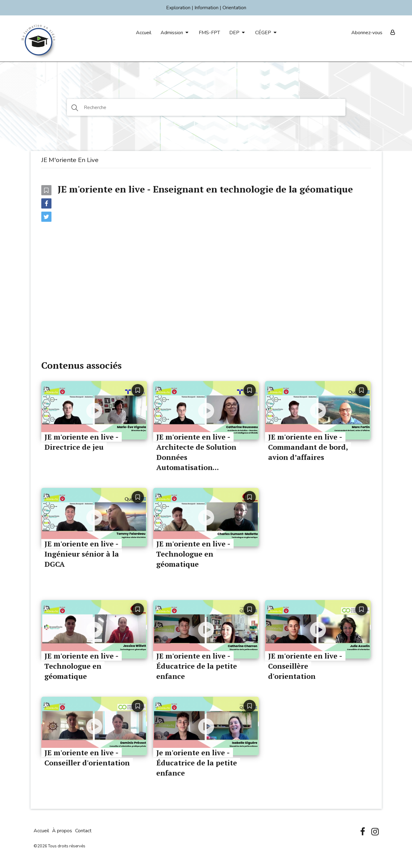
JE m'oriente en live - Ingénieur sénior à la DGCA (82, 554)
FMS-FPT (209, 33)
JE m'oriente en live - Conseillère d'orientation (305, 666)
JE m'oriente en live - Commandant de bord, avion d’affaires (308, 447)
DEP (234, 33)
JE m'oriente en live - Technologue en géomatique (193, 554)
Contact (83, 831)
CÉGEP (263, 33)
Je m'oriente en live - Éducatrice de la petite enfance (197, 763)
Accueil (144, 33)
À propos (62, 831)
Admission (172, 33)
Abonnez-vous (367, 33)
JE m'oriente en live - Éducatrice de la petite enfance (197, 666)
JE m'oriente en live (70, 160)
